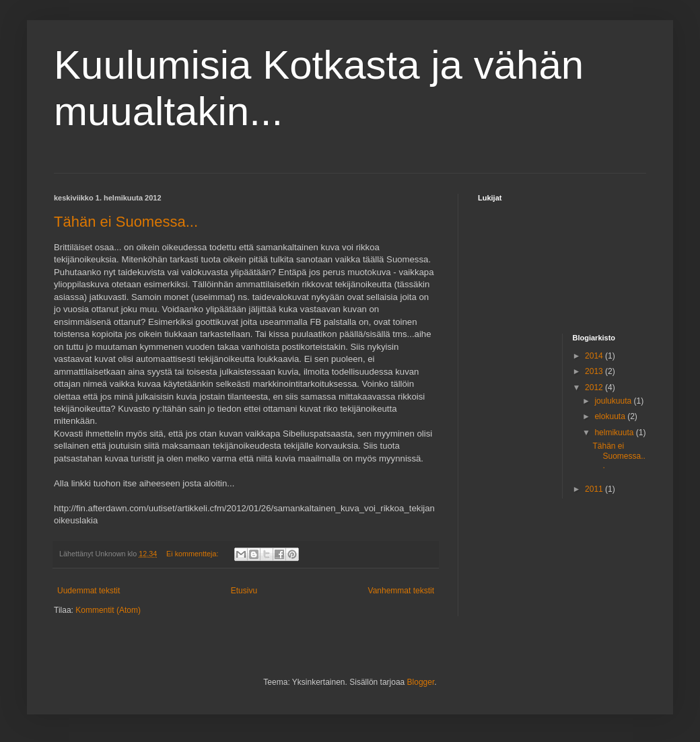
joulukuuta (614, 401)
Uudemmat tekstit (89, 591)
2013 (595, 371)
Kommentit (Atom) (108, 610)
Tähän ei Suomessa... (126, 222)
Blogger (421, 682)
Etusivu (244, 591)
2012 (595, 387)
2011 (595, 489)
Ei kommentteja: (193, 554)
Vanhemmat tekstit (401, 591)
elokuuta (611, 416)
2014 (595, 356)
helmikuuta (615, 433)
